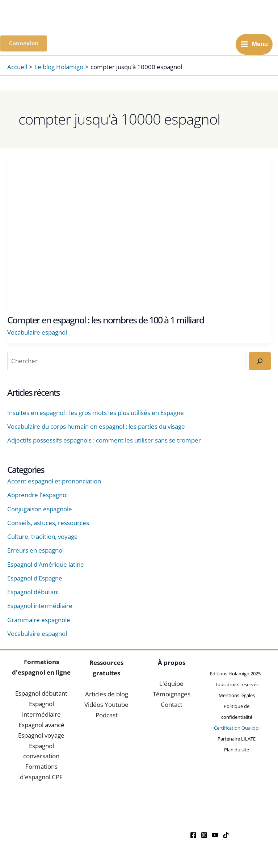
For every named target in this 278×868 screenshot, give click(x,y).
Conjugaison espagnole (40, 510)
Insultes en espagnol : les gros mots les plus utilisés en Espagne (96, 413)
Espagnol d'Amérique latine (46, 565)
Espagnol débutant (33, 593)
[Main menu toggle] (254, 45)
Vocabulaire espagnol (37, 333)
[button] (24, 44)
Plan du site (237, 750)
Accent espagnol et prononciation (54, 482)
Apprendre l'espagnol (37, 496)
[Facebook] (193, 836)
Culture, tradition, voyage (43, 538)
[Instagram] (204, 836)
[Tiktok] (226, 836)
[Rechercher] (260, 362)
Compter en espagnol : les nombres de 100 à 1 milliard (106, 321)
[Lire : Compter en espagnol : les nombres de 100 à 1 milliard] (139, 231)
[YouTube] (215, 836)
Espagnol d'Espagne (35, 579)
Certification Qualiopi (237, 729)
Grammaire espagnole (39, 620)
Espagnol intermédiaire (40, 607)
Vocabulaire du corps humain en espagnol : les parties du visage (96, 427)
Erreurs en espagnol (35, 551)
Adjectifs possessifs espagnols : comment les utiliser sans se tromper (104, 441)
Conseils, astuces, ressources (48, 523)
